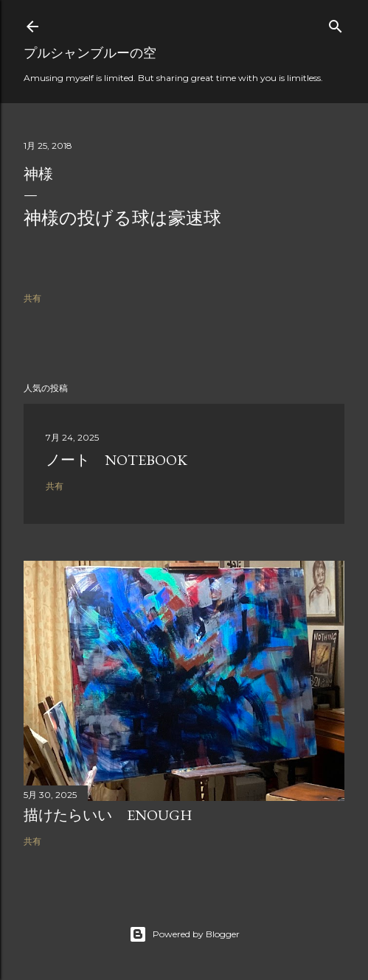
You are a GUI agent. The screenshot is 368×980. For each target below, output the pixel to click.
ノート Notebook (117, 460)
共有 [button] (32, 298)
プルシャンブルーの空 (90, 53)
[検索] (336, 23)
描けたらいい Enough (108, 815)
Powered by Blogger (184, 934)
